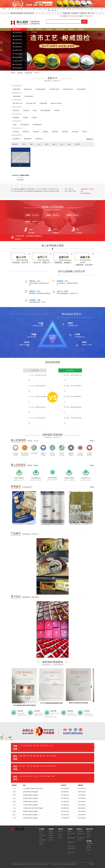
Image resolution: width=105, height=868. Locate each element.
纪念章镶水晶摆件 (40, 89)
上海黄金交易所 (81, 838)
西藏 (67, 9)
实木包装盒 (16, 132)
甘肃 (73, 9)
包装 (55, 144)
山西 (86, 9)
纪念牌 (35, 110)
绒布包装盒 (55, 132)
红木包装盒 (36, 132)
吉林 (102, 9)
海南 (22, 9)
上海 (12, 9)
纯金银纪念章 (16, 89)
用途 (32, 144)
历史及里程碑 (60, 29)
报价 (89, 13)
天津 (96, 9)
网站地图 (89, 850)
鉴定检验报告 (28, 139)
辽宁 (99, 9)
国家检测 (71, 29)
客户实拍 (60, 838)
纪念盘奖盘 (26, 110)
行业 (40, 144)
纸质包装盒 (26, 132)
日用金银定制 (17, 64)
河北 (89, 9)
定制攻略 (51, 834)
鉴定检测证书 (16, 139)
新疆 (82, 9)
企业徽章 (25, 117)
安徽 (40, 9)
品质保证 (70, 831)
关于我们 (34, 32)
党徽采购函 (83, 13)
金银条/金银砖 (17, 96)
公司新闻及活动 (43, 840)
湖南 (46, 9)
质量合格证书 (39, 139)
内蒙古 (92, 9)
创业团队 (41, 842)
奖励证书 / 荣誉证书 (56, 103)
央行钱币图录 (90, 843)
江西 (37, 9)
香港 (53, 10)
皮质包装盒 (75, 132)
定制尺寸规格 (80, 831)
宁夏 (76, 9)
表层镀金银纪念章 (68, 89)
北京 (9, 9)
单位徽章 (34, 117)
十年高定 (60, 831)
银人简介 (41, 831)
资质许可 (40, 29)
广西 (25, 9)
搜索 (84, 22)
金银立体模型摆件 (45, 110)
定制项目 (49, 29)
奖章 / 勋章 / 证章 (17, 103)
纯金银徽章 (16, 117)
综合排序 (15, 144)
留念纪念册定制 (81, 89)
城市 (77, 144)
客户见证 (60, 834)
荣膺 (40, 838)
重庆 (64, 9)
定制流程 (51, 836)
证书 (62, 144)
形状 (47, 144)
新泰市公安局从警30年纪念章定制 (78, 703)
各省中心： (5, 9)
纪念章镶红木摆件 (54, 89)
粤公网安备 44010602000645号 (69, 864)
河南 (52, 9)
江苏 (28, 9)
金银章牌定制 (17, 33)
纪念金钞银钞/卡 (29, 96)
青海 (79, 9)
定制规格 (51, 838)
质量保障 (81, 29)
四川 (61, 9)
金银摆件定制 (17, 43)
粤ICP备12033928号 (56, 864)
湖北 (49, 9)
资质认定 (41, 834)
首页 (31, 29)
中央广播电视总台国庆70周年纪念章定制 (24, 705)
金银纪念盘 (16, 110)
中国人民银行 (71, 846)
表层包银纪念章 (37, 125)
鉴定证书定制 (17, 61)
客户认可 (60, 836)
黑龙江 (49, 10)
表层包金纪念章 (25, 125)
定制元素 (51, 831)
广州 (16, 9)
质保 (70, 144)
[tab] (53, 748)
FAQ (88, 838)
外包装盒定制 (17, 54)
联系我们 (41, 844)
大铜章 (15, 125)
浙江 (31, 9)
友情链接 (92, 864)
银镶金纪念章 (28, 89)
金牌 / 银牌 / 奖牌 (31, 103)
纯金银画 (57, 110)
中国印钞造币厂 (71, 853)
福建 (34, 9)
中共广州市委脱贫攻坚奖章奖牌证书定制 (51, 703)
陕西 (70, 9)
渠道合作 (51, 840)
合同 (93, 13)
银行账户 (89, 846)
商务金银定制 (17, 68)
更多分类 (90, 139)
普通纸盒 (45, 132)
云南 (55, 9)
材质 (25, 144)
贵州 (58, 9)
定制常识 (89, 834)
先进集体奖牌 (43, 103)
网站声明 (89, 848)
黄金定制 (17, 29)
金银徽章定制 (17, 47)
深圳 (19, 9)
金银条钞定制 (17, 36)
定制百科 (89, 836)
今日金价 (79, 840)
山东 (43, 9)
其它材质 (85, 132)
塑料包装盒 (65, 132)
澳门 (56, 10)
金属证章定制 (17, 50)
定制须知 (89, 831)
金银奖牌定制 (17, 40)
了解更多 (92, 441)
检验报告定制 (17, 57)
